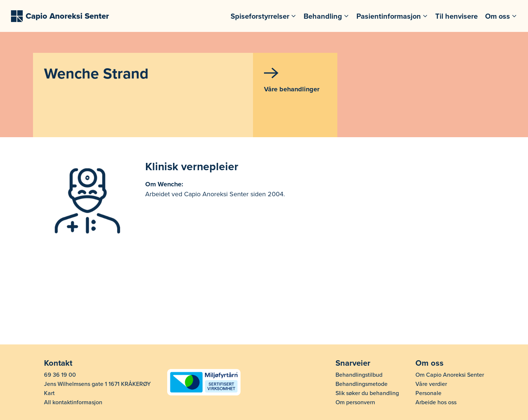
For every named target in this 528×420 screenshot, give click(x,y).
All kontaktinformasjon (73, 402)
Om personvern (355, 402)
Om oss (498, 16)
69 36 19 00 (60, 375)
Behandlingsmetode (362, 384)
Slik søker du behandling (367, 393)
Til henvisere (456, 16)
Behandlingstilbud (359, 375)
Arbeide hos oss (436, 402)
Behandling (323, 16)
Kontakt (58, 363)
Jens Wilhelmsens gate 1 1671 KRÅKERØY (97, 384)
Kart (49, 393)
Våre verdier (431, 384)
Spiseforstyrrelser (260, 16)
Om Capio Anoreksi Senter (450, 375)
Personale (428, 393)
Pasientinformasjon (389, 16)
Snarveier (353, 363)
